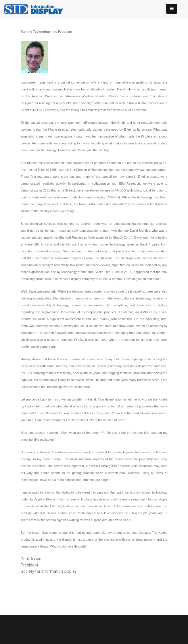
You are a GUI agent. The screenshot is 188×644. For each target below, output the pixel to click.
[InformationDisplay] (37, 9)
